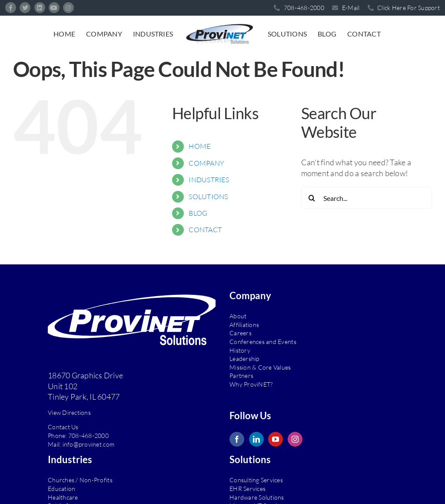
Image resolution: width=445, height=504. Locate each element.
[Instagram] (295, 439)
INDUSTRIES (209, 180)
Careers (241, 333)
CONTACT (205, 230)
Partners (241, 375)
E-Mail (346, 8)
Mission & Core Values (260, 367)
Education (61, 489)
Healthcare (63, 497)
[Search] (312, 198)
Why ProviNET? (251, 384)
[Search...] (367, 198)
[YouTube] (276, 439)
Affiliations (244, 325)
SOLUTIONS (208, 197)
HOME (199, 146)
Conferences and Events (263, 342)
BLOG (198, 213)
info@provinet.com (89, 444)
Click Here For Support (404, 8)
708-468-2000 (88, 436)
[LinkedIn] (256, 439)
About (238, 316)
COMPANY (206, 163)
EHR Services (247, 489)
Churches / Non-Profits (80, 480)
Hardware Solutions (257, 497)
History (240, 350)
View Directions (69, 412)
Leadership (244, 359)
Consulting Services (256, 480)
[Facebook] (237, 439)
